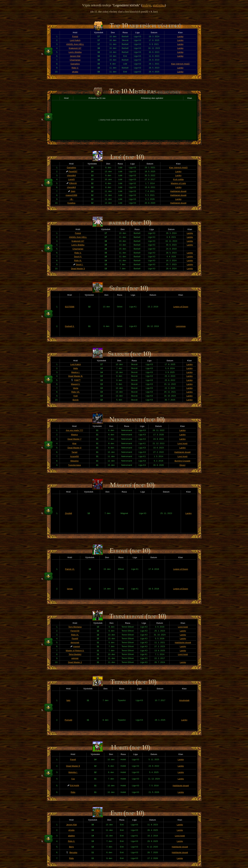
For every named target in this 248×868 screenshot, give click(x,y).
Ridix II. (71, 841)
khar (74, 443)
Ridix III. (78, 260)
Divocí (182, 465)
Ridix (73, 792)
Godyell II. (70, 326)
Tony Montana (75, 627)
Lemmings (181, 326)
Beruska (73, 852)
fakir (68, 700)
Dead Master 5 (78, 269)
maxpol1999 (71, 195)
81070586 (70, 307)
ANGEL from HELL (75, 44)
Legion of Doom (181, 307)
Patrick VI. (70, 569)
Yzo (73, 779)
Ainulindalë (184, 700)
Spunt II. (78, 257)
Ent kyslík (75, 785)
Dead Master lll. (76, 376)
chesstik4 (71, 175)
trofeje (147, 5)
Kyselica (71, 203)
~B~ (71, 199)
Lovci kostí (182, 443)
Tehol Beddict (75, 654)
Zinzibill (68, 513)
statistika (159, 5)
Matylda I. (73, 772)
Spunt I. (80, 264)
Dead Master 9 (73, 766)
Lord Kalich (75, 40)
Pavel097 (73, 171)
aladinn (71, 836)
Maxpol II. (76, 384)
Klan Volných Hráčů (180, 64)
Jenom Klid (75, 56)
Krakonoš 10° (75, 48)
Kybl (76, 396)
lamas (70, 589)
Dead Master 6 (74, 448)
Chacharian (75, 60)
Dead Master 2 (75, 662)
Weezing (74, 461)
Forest (75, 36)
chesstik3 (71, 187)
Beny (71, 847)
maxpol (76, 646)
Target (74, 452)
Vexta (76, 388)
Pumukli (68, 720)
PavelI (73, 759)
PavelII (75, 639)
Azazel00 (74, 456)
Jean (73, 191)
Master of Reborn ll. (75, 651)
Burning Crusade (183, 461)
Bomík (76, 400)
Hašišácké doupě (178, 191)
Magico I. (76, 372)
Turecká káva (74, 465)
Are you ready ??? (74, 430)
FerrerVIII (75, 631)
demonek (75, 642)
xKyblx (75, 72)
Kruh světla (178, 179)
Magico (74, 435)
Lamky (180, 36)
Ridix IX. (75, 635)
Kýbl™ (77, 380)
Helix (76, 368)
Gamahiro (75, 64)
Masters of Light (178, 183)
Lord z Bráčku (75, 52)
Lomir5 (71, 179)
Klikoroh (73, 183)
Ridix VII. (76, 392)
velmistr (75, 658)
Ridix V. (75, 68)
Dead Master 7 (74, 439)
